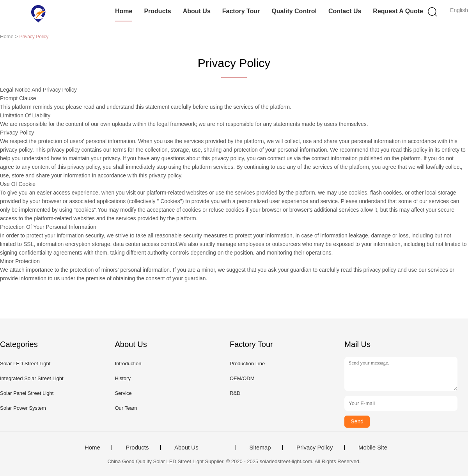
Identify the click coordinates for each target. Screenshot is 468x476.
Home (124, 11)
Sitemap (260, 448)
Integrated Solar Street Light (32, 378)
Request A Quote (398, 11)
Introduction (128, 364)
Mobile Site (373, 448)
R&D (235, 393)
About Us (197, 11)
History (122, 378)
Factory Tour (241, 11)
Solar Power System (23, 408)
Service (123, 393)
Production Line (247, 364)
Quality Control (294, 11)
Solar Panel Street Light (27, 393)
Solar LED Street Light (25, 364)
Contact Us (345, 11)
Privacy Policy (315, 448)
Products (157, 11)
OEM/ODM (242, 378)
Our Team (126, 408)
